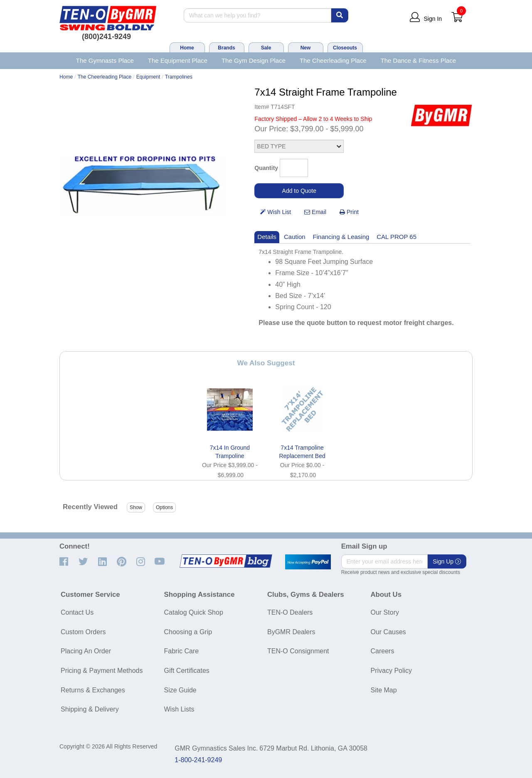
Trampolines (179, 77)
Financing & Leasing (341, 237)
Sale (266, 48)
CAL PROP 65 (397, 237)
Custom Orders (83, 632)
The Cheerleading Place (333, 60)
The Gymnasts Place (105, 60)
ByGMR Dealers (291, 632)
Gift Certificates (187, 671)
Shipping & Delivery (90, 709)
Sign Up (447, 561)
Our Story (385, 612)
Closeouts (345, 48)
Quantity (266, 168)
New (306, 48)
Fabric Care (182, 651)
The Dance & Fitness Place (419, 60)
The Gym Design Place (254, 60)
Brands (226, 48)
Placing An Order (86, 651)
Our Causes (388, 632)
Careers (383, 651)
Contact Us (77, 612)
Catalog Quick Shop (194, 612)
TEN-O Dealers (290, 612)
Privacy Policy (392, 671)
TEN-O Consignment (298, 651)
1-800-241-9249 (198, 760)
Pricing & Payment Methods (102, 671)
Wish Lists (179, 709)
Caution (295, 237)
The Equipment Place (178, 60)
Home (187, 48)
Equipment (148, 77)
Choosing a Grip (188, 632)
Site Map (384, 690)
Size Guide (180, 690)
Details (267, 237)
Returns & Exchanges (93, 690)
